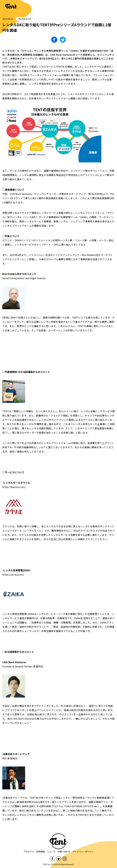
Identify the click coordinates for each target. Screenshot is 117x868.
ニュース (51, 852)
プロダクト (29, 852)
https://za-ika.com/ (13, 574)
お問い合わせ (64, 852)
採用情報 (41, 852)
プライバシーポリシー (83, 852)
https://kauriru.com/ (14, 487)
